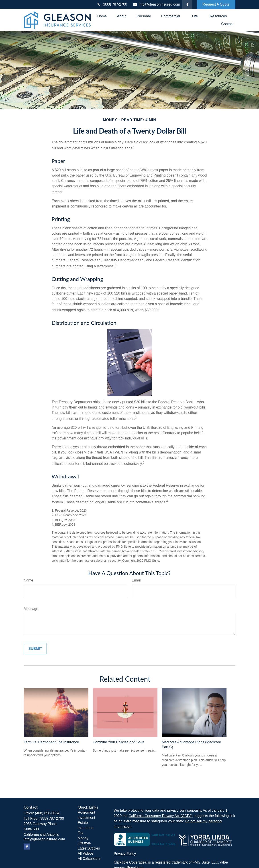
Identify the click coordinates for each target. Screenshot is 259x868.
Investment (86, 818)
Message (31, 609)
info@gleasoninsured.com (156, 4)
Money (83, 838)
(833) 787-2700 (112, 4)
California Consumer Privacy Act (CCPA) (161, 816)
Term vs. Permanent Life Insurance (51, 742)
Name (29, 580)
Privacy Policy (125, 854)
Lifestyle (84, 843)
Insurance (86, 828)
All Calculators (89, 859)
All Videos (86, 853)
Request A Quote (216, 4)
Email (136, 580)
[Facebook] (187, 4)
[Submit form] (35, 649)
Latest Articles (89, 848)
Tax (81, 833)
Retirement (86, 812)
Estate (83, 823)
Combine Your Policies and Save (119, 742)
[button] (102, 16)
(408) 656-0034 (47, 813)
